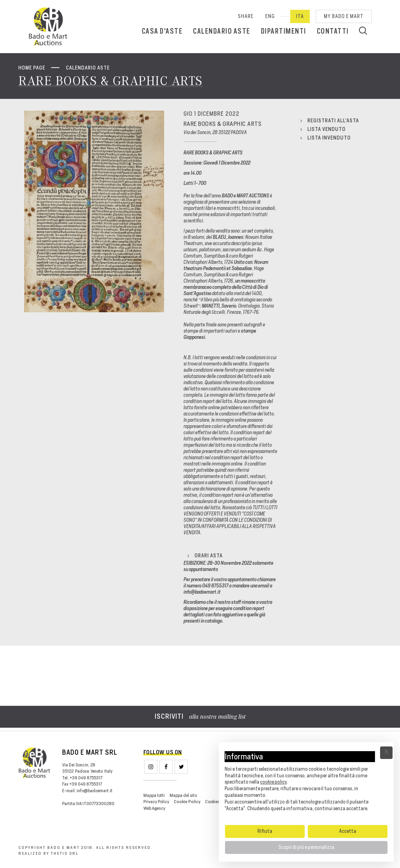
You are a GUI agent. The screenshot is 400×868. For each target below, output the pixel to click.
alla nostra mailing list (200, 717)
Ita (300, 16)
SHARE (246, 16)
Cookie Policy (187, 802)
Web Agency (154, 808)
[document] (306, 783)
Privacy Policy (156, 802)
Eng (270, 16)
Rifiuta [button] (265, 831)
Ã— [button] (386, 753)
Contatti (333, 31)
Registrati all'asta (330, 121)
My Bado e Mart (344, 16)
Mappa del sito (183, 795)
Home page (32, 68)
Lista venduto (323, 129)
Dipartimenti (284, 31)
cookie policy (273, 782)
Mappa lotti (154, 795)
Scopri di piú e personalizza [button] (306, 847)
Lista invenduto (326, 138)
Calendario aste (222, 31)
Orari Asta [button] (205, 556)
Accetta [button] (348, 831)
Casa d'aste (162, 31)
